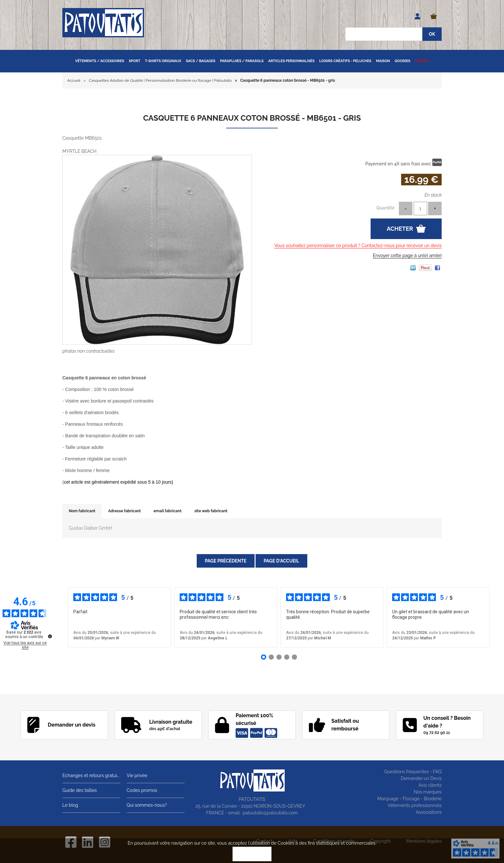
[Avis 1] (264, 657)
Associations (429, 812)
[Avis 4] (287, 657)
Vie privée (137, 775)
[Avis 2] (271, 657)
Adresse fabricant (124, 511)
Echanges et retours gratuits (91, 775)
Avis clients (430, 785)
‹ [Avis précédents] (58, 617)
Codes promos (142, 790)
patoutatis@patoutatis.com (270, 813)
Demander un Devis (421, 778)
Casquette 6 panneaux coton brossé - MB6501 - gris (252, 118)
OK (252, 854)
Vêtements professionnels (415, 805)
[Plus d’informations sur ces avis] (50, 636)
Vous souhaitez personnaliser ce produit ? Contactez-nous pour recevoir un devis (358, 246)
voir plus (241, 617)
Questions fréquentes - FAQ (413, 772)
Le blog (70, 805)
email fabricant (168, 511)
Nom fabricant (82, 511)
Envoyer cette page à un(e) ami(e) (407, 255)
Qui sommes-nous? (147, 805)
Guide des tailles (80, 790)
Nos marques (428, 792)
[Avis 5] (294, 657)
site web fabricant (211, 511)
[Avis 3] (279, 657)
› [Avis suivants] (499, 617)
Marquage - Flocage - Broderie (410, 799)
